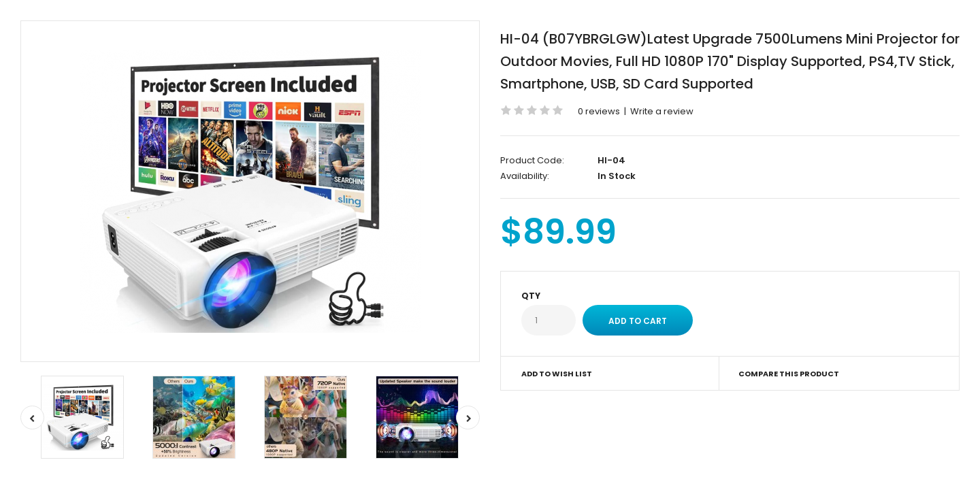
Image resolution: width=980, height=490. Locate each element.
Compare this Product (789, 374)
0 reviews (599, 111)
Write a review (662, 111)
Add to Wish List (557, 374)
